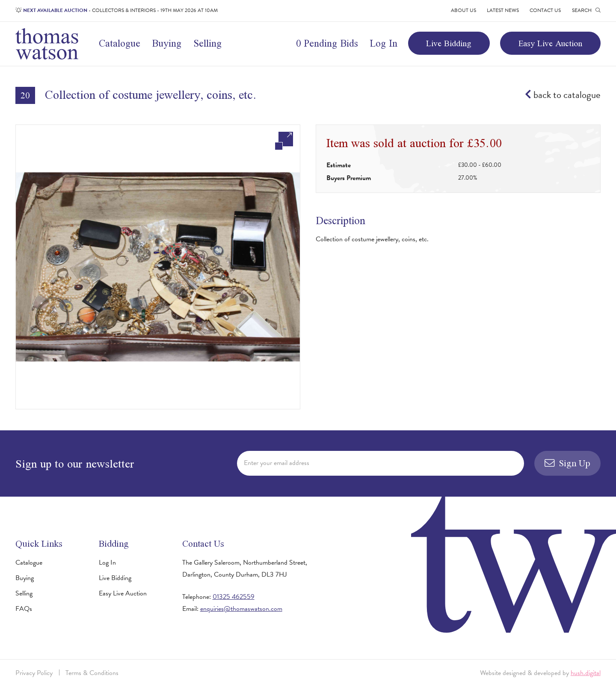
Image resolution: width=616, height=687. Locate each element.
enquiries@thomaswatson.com (241, 609)
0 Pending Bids (327, 43)
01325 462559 (234, 597)
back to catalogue (563, 95)
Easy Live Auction (550, 43)
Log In (384, 43)
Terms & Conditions (92, 673)
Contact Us (545, 10)
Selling (207, 43)
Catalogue (120, 43)
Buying (167, 43)
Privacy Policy (34, 673)
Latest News (503, 10)
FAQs (24, 609)
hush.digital (586, 673)
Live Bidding (449, 43)
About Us (463, 10)
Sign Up (568, 463)
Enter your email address (277, 463)
